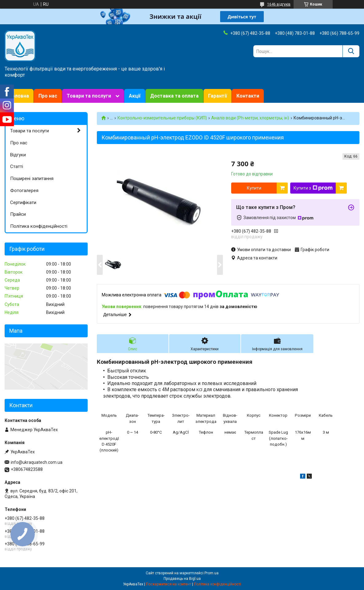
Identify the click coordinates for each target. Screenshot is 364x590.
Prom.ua (212, 573)
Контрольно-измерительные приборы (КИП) (162, 118)
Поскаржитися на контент (169, 584)
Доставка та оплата (174, 96)
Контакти (248, 96)
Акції (135, 96)
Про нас (48, 96)
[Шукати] (351, 51)
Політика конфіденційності (39, 226)
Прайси (18, 214)
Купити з (313, 188)
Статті (17, 167)
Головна (19, 96)
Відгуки (18, 155)
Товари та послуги (89, 96)
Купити (254, 188)
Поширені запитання (32, 179)
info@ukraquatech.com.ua (37, 462)
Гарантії (218, 96)
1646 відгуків (279, 4)
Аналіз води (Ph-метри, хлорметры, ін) (250, 118)
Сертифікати (23, 203)
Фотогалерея (24, 191)
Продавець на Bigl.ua (182, 579)
